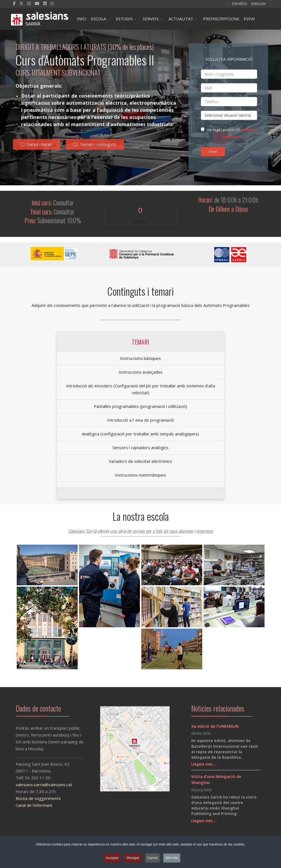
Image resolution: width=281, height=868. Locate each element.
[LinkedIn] (45, 3)
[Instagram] (29, 3)
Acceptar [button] (112, 858)
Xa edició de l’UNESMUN (215, 726)
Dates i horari (36, 147)
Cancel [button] (152, 858)
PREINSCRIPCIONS (221, 19)
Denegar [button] (133, 858)
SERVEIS (151, 19)
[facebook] (14, 3)
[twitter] (21, 3)
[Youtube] (37, 3)
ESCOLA (98, 19)
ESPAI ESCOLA (251, 23)
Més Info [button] (172, 858)
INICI (82, 19)
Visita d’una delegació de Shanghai (216, 779)
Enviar (213, 152)
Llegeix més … (204, 764)
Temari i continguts (95, 147)
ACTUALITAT (181, 19)
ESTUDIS (124, 19)
